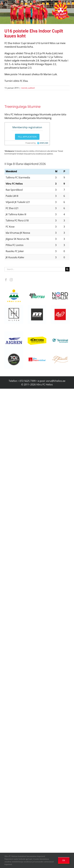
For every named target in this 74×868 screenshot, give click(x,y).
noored (24, 88)
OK (64, 860)
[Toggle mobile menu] (6, 5)
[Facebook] (6, 280)
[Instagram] (11, 280)
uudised (31, 88)
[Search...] (35, 269)
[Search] (67, 269)
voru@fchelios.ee (56, 381)
